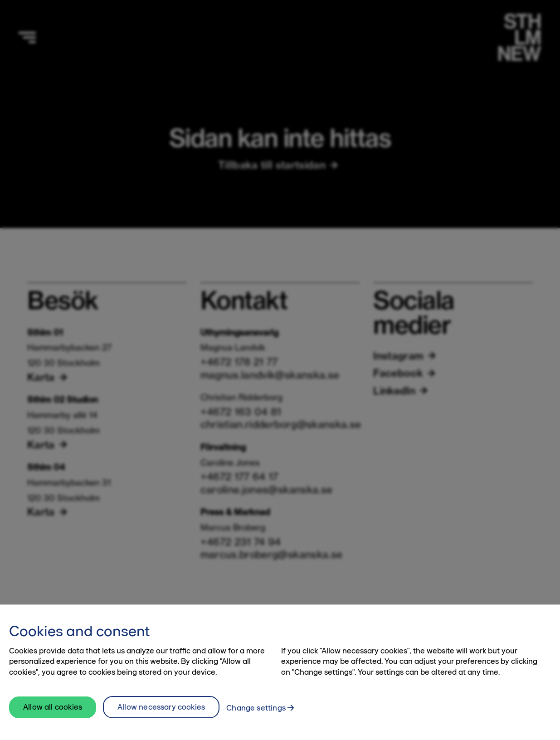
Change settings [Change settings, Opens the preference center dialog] (256, 723)
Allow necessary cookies (161, 722)
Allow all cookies (53, 722)
